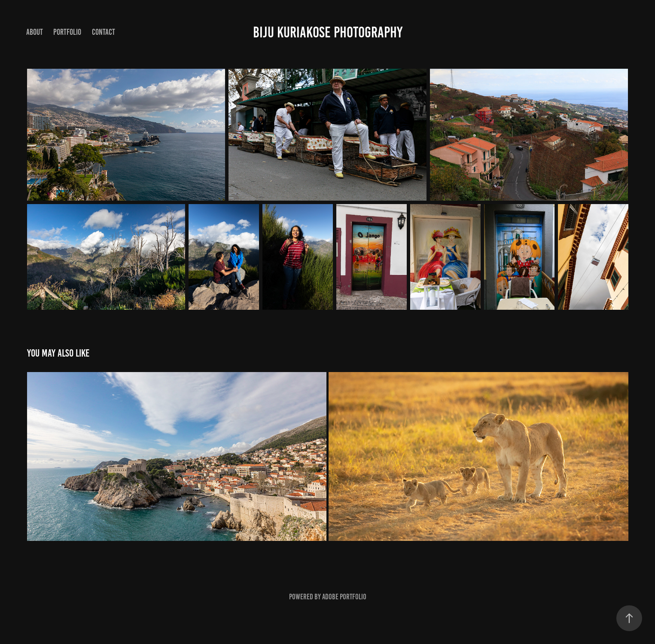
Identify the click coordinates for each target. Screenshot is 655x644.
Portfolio (67, 32)
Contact (104, 32)
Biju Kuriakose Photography (328, 32)
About (35, 32)
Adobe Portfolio (344, 597)
